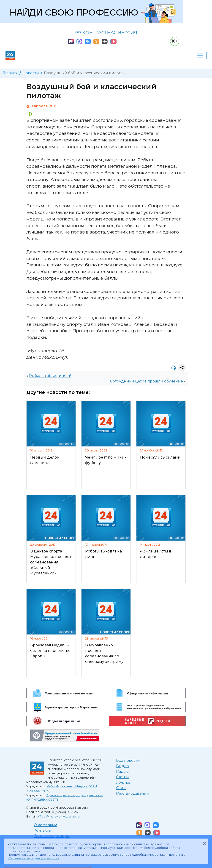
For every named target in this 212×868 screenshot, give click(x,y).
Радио (122, 771)
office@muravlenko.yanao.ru (58, 816)
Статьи (122, 777)
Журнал (124, 782)
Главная (10, 73)
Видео (122, 766)
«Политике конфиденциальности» (33, 858)
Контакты (43, 830)
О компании (45, 825)
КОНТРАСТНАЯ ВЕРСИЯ (106, 32)
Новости (31, 73)
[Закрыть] (204, 843)
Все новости (128, 760)
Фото (121, 788)
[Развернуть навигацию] (200, 56)
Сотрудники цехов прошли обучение (147, 381)
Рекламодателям (133, 793)
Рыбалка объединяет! (50, 376)
